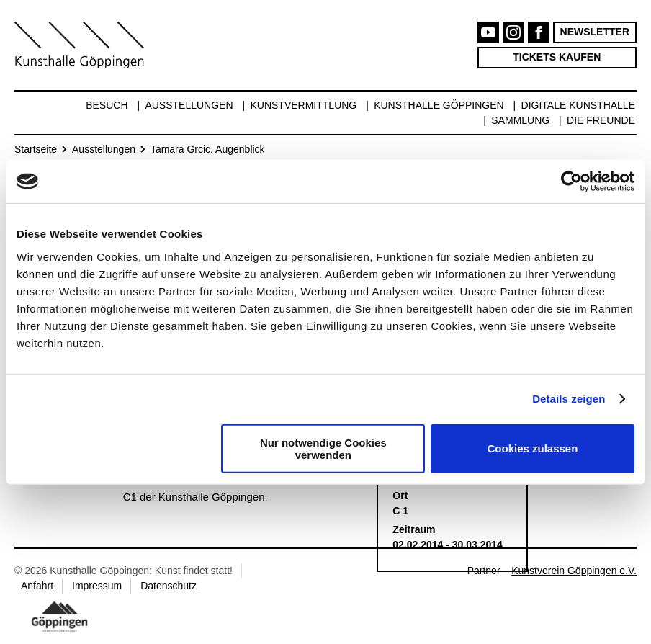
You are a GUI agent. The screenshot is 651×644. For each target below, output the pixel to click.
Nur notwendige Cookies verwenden (323, 448)
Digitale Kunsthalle (578, 105)
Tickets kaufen (557, 57)
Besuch (107, 105)
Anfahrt (37, 586)
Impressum (97, 586)
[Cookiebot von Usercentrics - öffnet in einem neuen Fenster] (571, 182)
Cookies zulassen (532, 448)
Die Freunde (601, 120)
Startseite (36, 149)
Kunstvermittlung (303, 105)
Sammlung (520, 120)
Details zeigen (569, 399)
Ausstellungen (189, 105)
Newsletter (595, 32)
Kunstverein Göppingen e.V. (574, 571)
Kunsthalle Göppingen (439, 105)
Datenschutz (169, 586)
